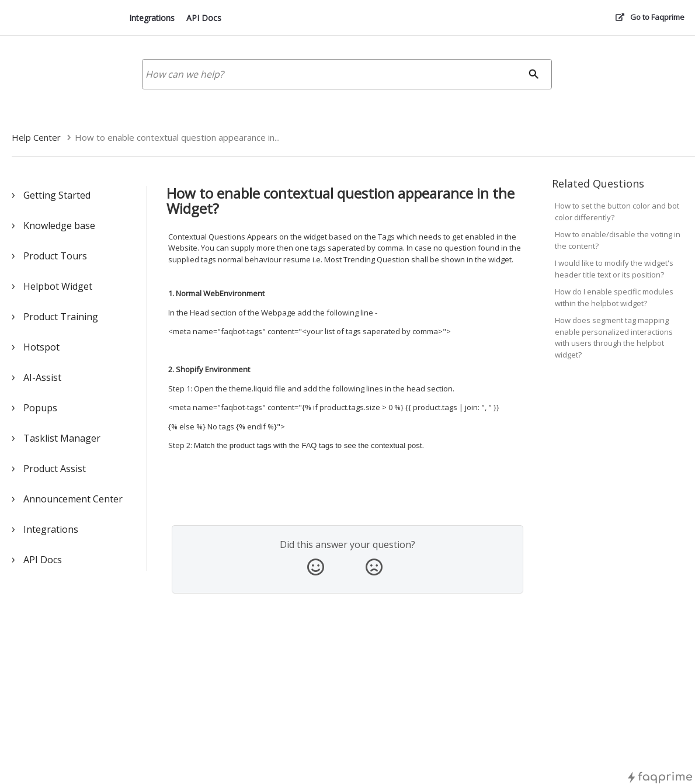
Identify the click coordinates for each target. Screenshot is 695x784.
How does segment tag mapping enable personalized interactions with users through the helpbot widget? (614, 337)
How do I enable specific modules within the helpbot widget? (614, 297)
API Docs (204, 18)
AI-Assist (42, 377)
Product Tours (55, 256)
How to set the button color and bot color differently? (617, 211)
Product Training (61, 317)
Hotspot (41, 347)
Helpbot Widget (58, 286)
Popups (40, 408)
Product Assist (55, 469)
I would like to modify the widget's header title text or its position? (614, 269)
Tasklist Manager (62, 438)
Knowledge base (59, 226)
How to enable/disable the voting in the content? (618, 240)
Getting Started (57, 195)
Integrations (152, 18)
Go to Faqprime (657, 17)
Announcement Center (73, 499)
